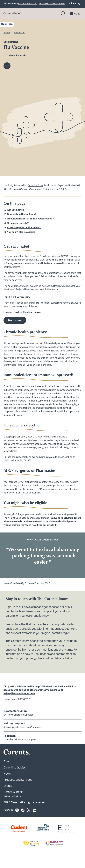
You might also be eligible (21, 232)
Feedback (10, 736)
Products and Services (18, 780)
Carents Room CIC (28, 4)
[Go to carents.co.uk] (12, 13)
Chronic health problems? (22, 214)
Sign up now (15, 320)
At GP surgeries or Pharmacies (24, 228)
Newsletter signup (15, 711)
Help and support (14, 724)
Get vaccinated (16, 210)
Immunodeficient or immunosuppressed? (30, 219)
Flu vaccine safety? (18, 223)
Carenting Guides (15, 768)
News (7, 774)
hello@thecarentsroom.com (19, 694)
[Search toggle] (63, 13)
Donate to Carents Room (52, 4)
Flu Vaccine (19, 33)
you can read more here (39, 365)
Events (8, 786)
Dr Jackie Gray (35, 186)
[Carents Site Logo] (12, 753)
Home (7, 33)
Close (75, 4)
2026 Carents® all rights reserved (25, 803)
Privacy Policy (12, 796)
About (8, 762)
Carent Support (13, 792)
